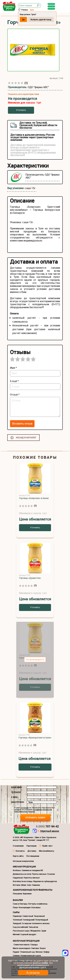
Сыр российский (20, 927)
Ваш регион (18, 802)
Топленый (17, 920)
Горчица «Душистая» (30, 578)
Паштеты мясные (32, 878)
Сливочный (28, 916)
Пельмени (17, 894)
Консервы (36, 907)
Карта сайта (18, 856)
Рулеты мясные (39, 874)
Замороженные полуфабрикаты (33, 890)
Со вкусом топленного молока (36, 923)
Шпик (24, 885)
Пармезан (17, 916)
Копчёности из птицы (23, 881)
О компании (18, 846)
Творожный (39, 916)
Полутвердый (42, 920)
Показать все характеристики (23, 94)
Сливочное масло (22, 944)
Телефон (16, 792)
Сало (29, 885)
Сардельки (18, 878)
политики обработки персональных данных (33, 810)
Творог (43, 948)
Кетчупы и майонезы (38, 904)
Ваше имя (16, 787)
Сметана (35, 948)
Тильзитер (33, 927)
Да (23, 19)
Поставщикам (33, 856)
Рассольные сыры (21, 931)
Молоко (39, 952)
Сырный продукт (28, 934)
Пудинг (16, 952)
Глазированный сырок (31, 955)
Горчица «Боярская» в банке (34, 498)
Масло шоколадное (22, 948)
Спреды (34, 944)
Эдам (44, 931)
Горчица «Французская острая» (35, 738)
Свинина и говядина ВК (32, 870)
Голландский (29, 920)
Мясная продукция (24, 867)
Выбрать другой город (41, 19)
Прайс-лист (47, 846)
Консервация (25, 907)
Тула (32, 10)
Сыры (16, 912)
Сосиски (51, 874)
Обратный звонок (50, 831)
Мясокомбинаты (47, 851)
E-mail (15, 797)
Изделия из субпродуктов (45, 881)
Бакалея (18, 900)
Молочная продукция (26, 941)
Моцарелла (35, 931)
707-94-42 (47, 826)
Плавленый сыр (28, 952)
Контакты (20, 851)
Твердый (17, 923)
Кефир (46, 952)
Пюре (15, 907)
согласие (24, 808)
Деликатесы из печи (22, 874)
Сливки (16, 955)
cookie (45, 963)
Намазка (36, 885)
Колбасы (17, 870)
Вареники (27, 894)
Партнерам (31, 846)
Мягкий (16, 934)
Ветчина (17, 885)
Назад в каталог (26, 438)
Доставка (32, 851)
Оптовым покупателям (23, 861)
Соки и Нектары (20, 904)
